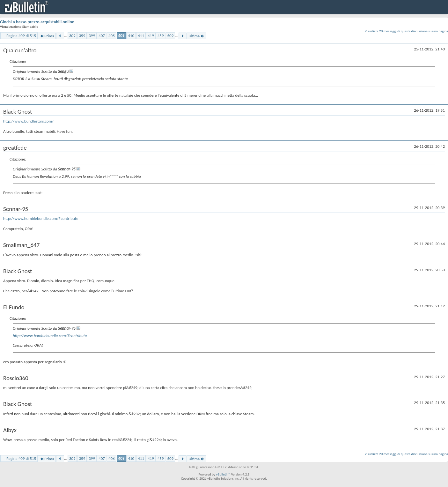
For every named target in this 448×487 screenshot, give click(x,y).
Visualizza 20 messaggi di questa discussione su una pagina (406, 31)
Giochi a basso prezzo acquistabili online (37, 22)
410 (131, 36)
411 (141, 36)
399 (92, 36)
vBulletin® (223, 474)
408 (112, 36)
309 (72, 36)
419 (151, 36)
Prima (47, 36)
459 (161, 36)
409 (121, 36)
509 (171, 36)
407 (102, 36)
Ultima (196, 36)
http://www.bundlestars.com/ (28, 121)
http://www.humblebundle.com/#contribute (41, 218)
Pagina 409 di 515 (21, 36)
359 (82, 36)
